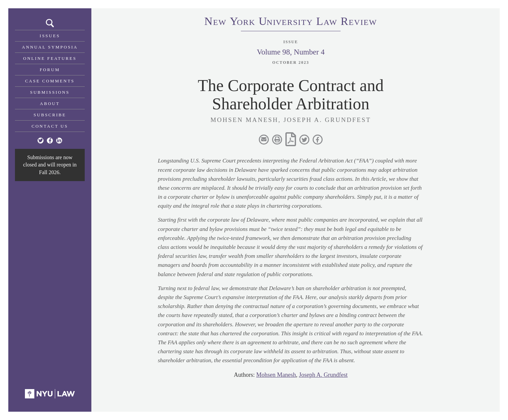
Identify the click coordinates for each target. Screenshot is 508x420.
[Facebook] (50, 141)
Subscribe (50, 115)
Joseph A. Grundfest (323, 375)
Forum (50, 70)
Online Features (50, 58)
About (50, 104)
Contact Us (50, 126)
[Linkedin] (59, 141)
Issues (50, 36)
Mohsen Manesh (276, 375)
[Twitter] (41, 141)
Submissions (50, 92)
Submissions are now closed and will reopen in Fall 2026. (50, 165)
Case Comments (50, 81)
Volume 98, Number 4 (291, 52)
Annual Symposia (50, 47)
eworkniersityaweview (291, 22)
